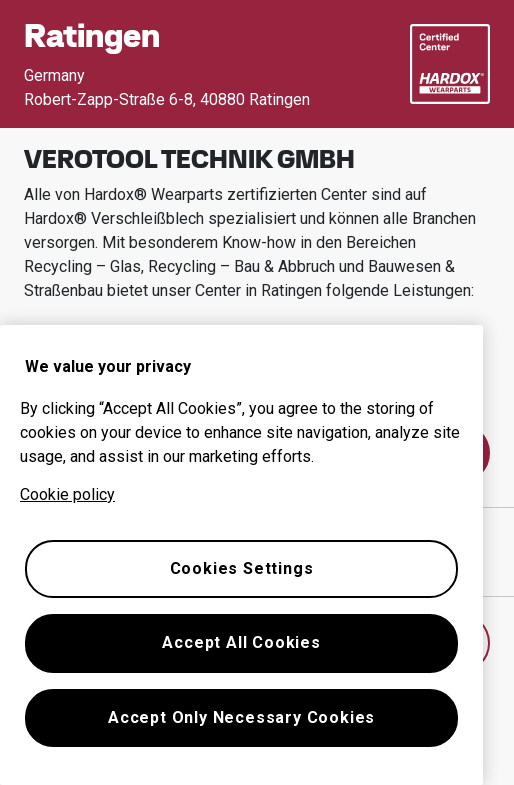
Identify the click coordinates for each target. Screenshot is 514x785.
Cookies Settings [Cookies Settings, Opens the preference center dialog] (242, 568)
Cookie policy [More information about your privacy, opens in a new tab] (67, 494)
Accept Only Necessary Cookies (241, 717)
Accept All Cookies (241, 642)
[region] (241, 555)
